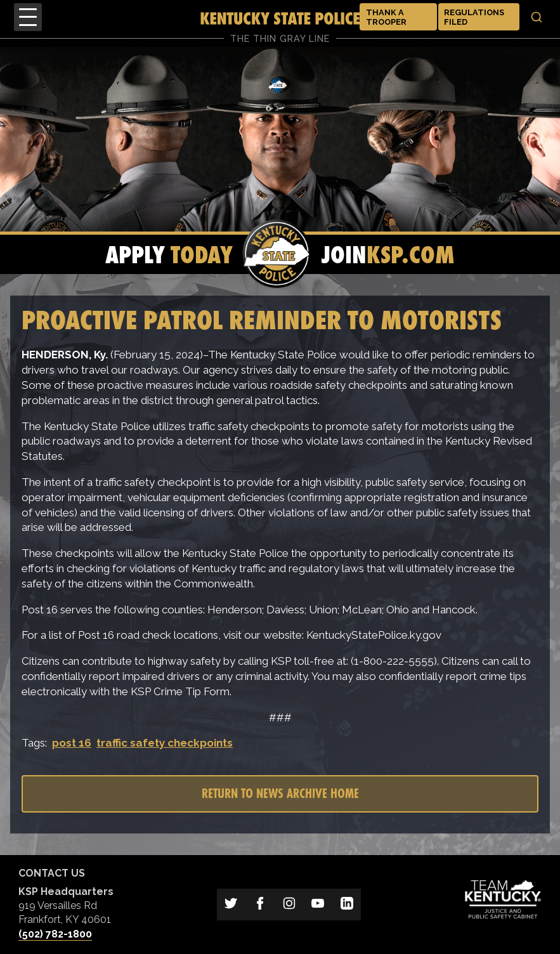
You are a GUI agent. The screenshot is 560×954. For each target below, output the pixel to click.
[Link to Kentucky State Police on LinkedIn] (347, 905)
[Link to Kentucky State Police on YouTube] (318, 905)
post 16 (72, 743)
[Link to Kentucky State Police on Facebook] (260, 905)
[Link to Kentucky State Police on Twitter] (231, 905)
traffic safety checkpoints (165, 743)
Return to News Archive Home (280, 793)
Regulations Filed (474, 17)
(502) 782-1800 (55, 934)
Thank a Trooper (386, 17)
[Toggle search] (537, 17)
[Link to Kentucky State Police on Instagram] (289, 905)
